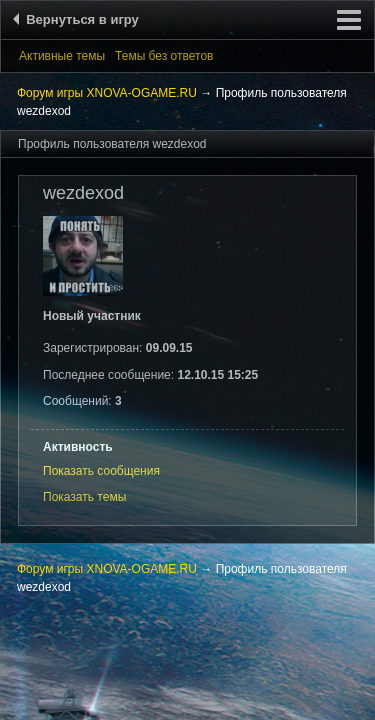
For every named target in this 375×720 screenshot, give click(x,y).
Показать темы (84, 497)
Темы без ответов (164, 56)
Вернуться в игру (79, 19)
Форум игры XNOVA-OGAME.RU (107, 93)
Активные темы (62, 56)
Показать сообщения (101, 471)
